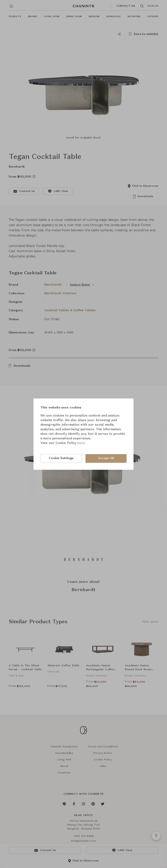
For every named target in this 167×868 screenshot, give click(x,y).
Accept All (106, 458)
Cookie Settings (61, 458)
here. (81, 443)
